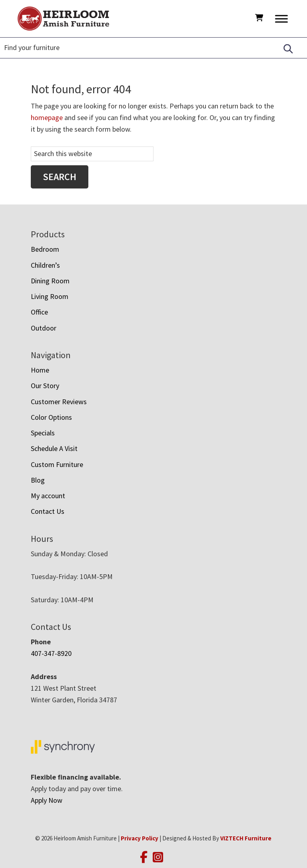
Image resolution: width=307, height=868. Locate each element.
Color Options (51, 417)
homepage (47, 117)
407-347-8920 (51, 653)
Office (39, 312)
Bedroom (45, 249)
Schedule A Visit (54, 448)
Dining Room (50, 281)
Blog (38, 480)
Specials (43, 433)
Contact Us (48, 511)
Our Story (45, 386)
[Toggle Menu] (281, 19)
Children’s (45, 265)
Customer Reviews (59, 402)
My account (48, 496)
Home (40, 370)
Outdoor (44, 328)
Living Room (50, 296)
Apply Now (47, 800)
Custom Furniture (57, 464)
